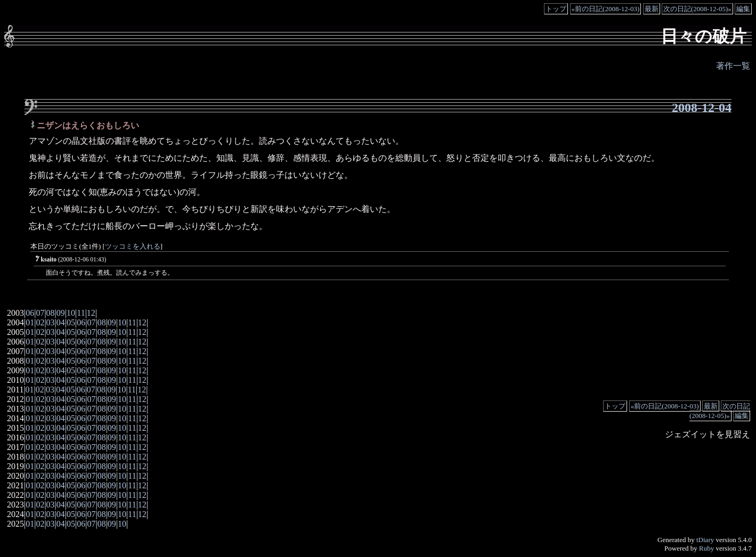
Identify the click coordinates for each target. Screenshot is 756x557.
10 (71, 313)
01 (30, 322)
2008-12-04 (702, 108)
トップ (556, 9)
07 (40, 313)
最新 (652, 9)
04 (61, 322)
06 (30, 313)
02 (40, 322)
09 (61, 313)
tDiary (705, 540)
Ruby (706, 548)
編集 (743, 9)
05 (71, 322)
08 (51, 313)
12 (91, 313)
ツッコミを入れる (133, 247)
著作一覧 (733, 66)
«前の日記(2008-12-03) (606, 9)
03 (51, 322)
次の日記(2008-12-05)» (697, 9)
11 (81, 313)
